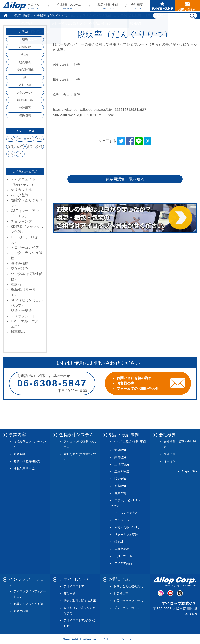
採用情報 (170, 461)
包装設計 (20, 454)
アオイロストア (74, 586)
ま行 (30, 146)
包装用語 (25, 108)
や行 (39, 146)
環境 (25, 39)
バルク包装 (20, 195)
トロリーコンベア (25, 248)
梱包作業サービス (25, 468)
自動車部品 (122, 549)
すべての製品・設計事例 (130, 442)
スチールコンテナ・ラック (126, 503)
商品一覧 (70, 593)
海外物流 (120, 450)
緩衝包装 (25, 115)
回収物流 (120, 486)
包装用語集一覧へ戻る (125, 179)
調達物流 (120, 457)
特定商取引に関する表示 (80, 601)
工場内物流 (122, 472)
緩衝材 (119, 542)
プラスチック (25, 92)
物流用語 (25, 62)
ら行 (11, 154)
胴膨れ (16, 284)
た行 (39, 139)
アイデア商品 (123, 563)
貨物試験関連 (25, 70)
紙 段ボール (25, 100)
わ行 (20, 154)
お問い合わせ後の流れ (128, 586)
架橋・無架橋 (21, 311)
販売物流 (120, 479)
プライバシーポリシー (128, 608)
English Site (189, 471)
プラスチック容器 (126, 513)
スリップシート (23, 316)
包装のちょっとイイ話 (28, 604)
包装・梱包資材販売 (27, 461)
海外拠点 (170, 454)
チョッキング (21, 221)
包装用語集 (22, 15)
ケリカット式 (21, 190)
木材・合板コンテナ (128, 527)
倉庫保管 (120, 493)
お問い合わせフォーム (128, 601)
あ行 (11, 139)
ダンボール (122, 520)
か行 (20, 139)
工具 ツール (123, 556)
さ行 (30, 139)
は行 (20, 146)
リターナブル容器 (126, 534)
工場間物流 (122, 464)
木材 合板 (25, 85)
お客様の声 (121, 593)
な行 (11, 146)
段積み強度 (20, 263)
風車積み (18, 332)
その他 (25, 54)
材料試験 (25, 47)
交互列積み (20, 269)
